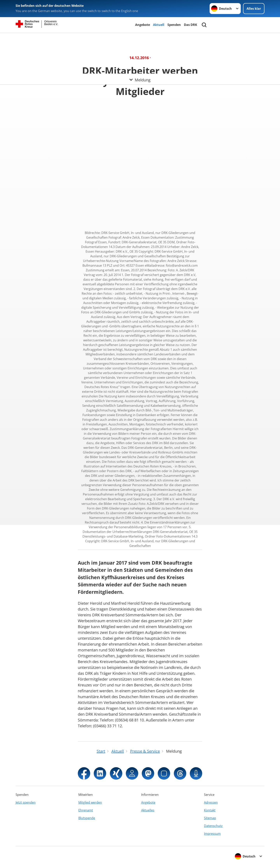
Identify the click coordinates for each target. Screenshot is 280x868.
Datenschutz (213, 826)
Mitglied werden (90, 802)
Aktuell (159, 25)
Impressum (212, 834)
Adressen (211, 802)
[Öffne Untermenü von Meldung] (140, 38)
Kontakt (210, 810)
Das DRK (191, 25)
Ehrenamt (86, 810)
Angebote (143, 25)
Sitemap (210, 818)
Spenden (174, 25)
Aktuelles (148, 810)
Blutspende (87, 818)
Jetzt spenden (26, 802)
